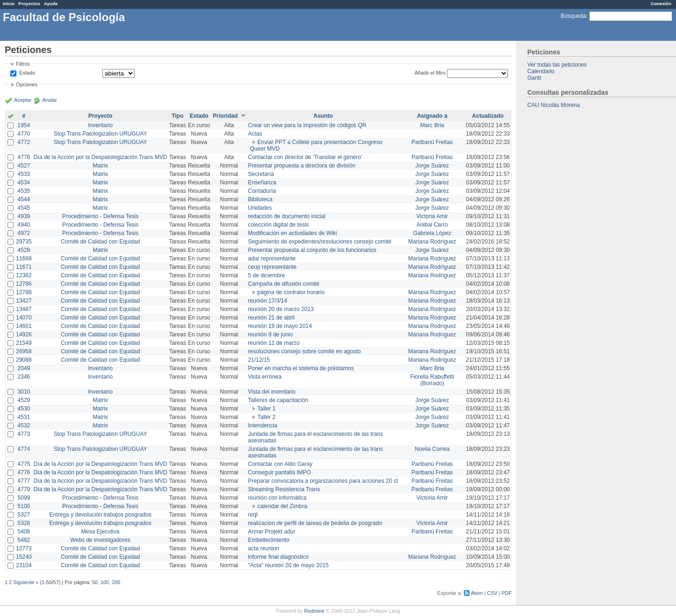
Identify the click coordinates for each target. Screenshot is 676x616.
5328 (24, 523)
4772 (24, 142)
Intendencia (262, 426)
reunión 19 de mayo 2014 (280, 326)
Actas (255, 134)
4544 (24, 199)
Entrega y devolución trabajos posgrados (100, 515)
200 (116, 582)
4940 (24, 225)
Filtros (23, 64)
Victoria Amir (432, 216)
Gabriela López (432, 233)
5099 (24, 498)
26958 (24, 351)
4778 (24, 157)
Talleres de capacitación (278, 400)
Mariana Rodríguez (432, 242)
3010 (24, 392)
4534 (24, 183)
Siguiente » (26, 582)
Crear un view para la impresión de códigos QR (307, 125)
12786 (24, 284)
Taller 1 (266, 409)
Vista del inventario (272, 392)
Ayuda (50, 4)
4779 (24, 489)
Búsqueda (573, 16)
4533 (24, 174)
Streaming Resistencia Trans (284, 489)
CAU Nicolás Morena (553, 105)
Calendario (541, 71)
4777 (24, 481)
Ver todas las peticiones (557, 65)
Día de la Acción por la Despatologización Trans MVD (100, 157)
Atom (477, 593)
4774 (24, 449)
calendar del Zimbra (282, 506)
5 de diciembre (266, 275)
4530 (24, 409)
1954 (24, 125)
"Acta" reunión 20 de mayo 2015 (288, 565)
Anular (50, 100)
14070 (24, 318)
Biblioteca (260, 199)
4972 (24, 233)
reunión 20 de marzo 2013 (281, 309)
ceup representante (272, 267)
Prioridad (226, 116)
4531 (24, 417)
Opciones (27, 84)
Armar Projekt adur (272, 532)
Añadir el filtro (430, 73)
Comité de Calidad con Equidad (100, 242)
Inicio (9, 4)
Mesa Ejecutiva (100, 532)
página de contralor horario (291, 292)
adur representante (272, 259)
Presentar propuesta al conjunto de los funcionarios (312, 250)
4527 (24, 166)
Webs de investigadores (100, 540)
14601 (24, 326)
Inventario (100, 125)
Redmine (314, 611)
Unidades (260, 208)
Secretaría (261, 174)
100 (105, 582)
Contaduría (262, 191)
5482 (24, 540)
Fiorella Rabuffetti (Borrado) (432, 380)
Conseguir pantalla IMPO (279, 472)
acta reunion (263, 548)
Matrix (100, 166)
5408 (24, 532)
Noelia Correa (432, 449)
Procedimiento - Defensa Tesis (101, 216)
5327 (24, 515)
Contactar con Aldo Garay (280, 464)
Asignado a (432, 116)
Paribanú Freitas (432, 142)
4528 (24, 250)
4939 (24, 216)
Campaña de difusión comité (284, 284)
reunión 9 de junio (270, 335)
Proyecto (100, 116)
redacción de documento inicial (287, 216)
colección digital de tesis (278, 225)
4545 (24, 208)
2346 (24, 377)
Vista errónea (265, 377)
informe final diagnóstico (278, 557)
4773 (24, 434)
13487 (24, 309)
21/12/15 (259, 360)
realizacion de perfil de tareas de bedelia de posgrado (315, 523)
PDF (507, 593)
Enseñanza (262, 183)
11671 (24, 267)
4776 (24, 472)
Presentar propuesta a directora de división (302, 166)
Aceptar (23, 100)
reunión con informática (277, 498)
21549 (24, 343)
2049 (24, 368)
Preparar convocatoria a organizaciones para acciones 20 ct (323, 481)
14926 (24, 335)
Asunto (323, 116)
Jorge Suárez (432, 166)
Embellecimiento (269, 540)
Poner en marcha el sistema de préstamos (301, 368)
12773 (24, 548)
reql (253, 515)
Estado (27, 73)
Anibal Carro (432, 225)
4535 (24, 191)
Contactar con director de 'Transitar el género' (305, 157)
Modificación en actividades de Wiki (292, 233)
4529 (24, 400)
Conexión (661, 4)
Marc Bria (432, 125)
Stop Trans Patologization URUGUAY (100, 134)
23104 (24, 565)
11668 (24, 259)
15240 (24, 557)
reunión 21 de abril (271, 318)
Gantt (534, 78)
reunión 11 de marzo (274, 343)
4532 (24, 426)
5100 (24, 506)
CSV (492, 593)
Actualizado (488, 116)
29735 (24, 242)
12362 (24, 275)
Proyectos (29, 4)
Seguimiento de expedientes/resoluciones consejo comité (320, 242)
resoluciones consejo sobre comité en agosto (304, 351)
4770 (24, 134)
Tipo (178, 116)
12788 (24, 292)
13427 (24, 301)
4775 (24, 464)
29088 (24, 360)
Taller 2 (266, 417)
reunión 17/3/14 (267, 301)
